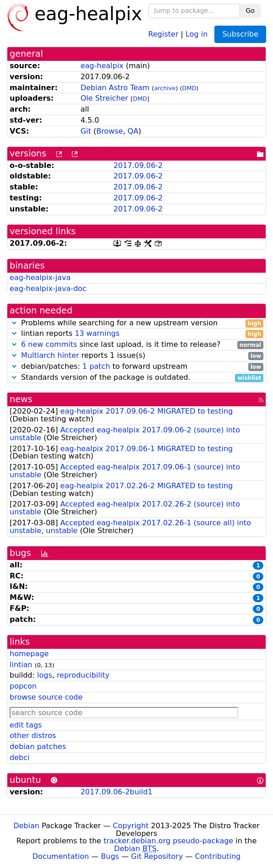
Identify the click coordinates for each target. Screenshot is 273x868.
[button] (14, 323)
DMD (189, 88)
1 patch (96, 366)
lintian (21, 665)
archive (165, 88)
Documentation (61, 856)
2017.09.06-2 (138, 165)
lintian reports (136, 334)
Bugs (110, 856)
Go (250, 11)
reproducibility (83, 675)
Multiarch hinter (50, 355)
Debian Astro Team (115, 88)
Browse (109, 131)
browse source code (46, 697)
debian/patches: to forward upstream (136, 367)
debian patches (38, 747)
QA (133, 131)
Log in (197, 34)
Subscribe (240, 34)
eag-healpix (102, 66)
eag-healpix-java (40, 278)
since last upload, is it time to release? (136, 345)
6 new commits (49, 344)
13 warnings (97, 333)
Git (86, 131)
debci (19, 757)
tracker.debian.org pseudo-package (168, 841)
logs (45, 675)
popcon (23, 686)
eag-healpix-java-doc (48, 288)
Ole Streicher (104, 98)
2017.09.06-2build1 (117, 792)
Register (164, 34)
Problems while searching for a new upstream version (136, 323)
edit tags (26, 725)
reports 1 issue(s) (136, 356)
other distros (33, 736)
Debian (26, 826)
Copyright (131, 826)
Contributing (218, 856)
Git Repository (157, 856)
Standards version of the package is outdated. (136, 378)
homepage (29, 654)
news (21, 399)
